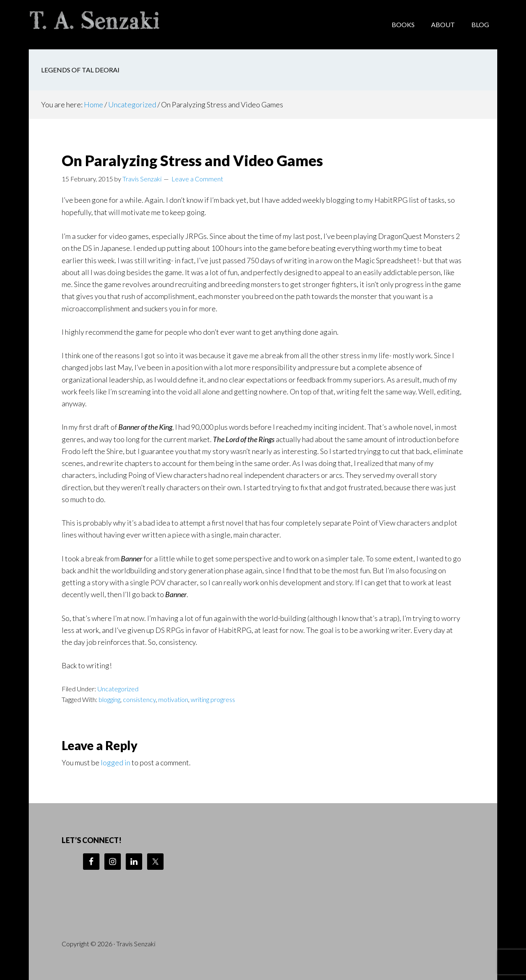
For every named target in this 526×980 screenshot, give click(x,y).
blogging (110, 699)
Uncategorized (118, 689)
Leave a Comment (197, 179)
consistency (139, 699)
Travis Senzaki (95, 25)
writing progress (213, 699)
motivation (173, 699)
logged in (115, 762)
